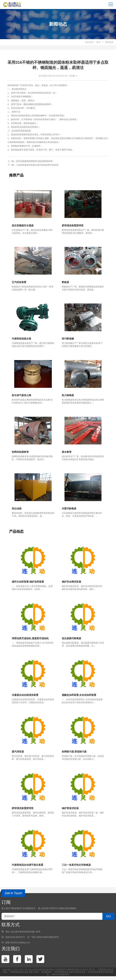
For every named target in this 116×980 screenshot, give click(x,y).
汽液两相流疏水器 (18, 976)
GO (108, 920)
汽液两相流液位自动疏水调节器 (80, 973)
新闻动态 (109, 42)
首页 (98, 42)
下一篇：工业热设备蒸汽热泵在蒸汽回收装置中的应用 (33, 165)
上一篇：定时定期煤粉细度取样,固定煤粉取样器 (30, 161)
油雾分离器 (34, 976)
